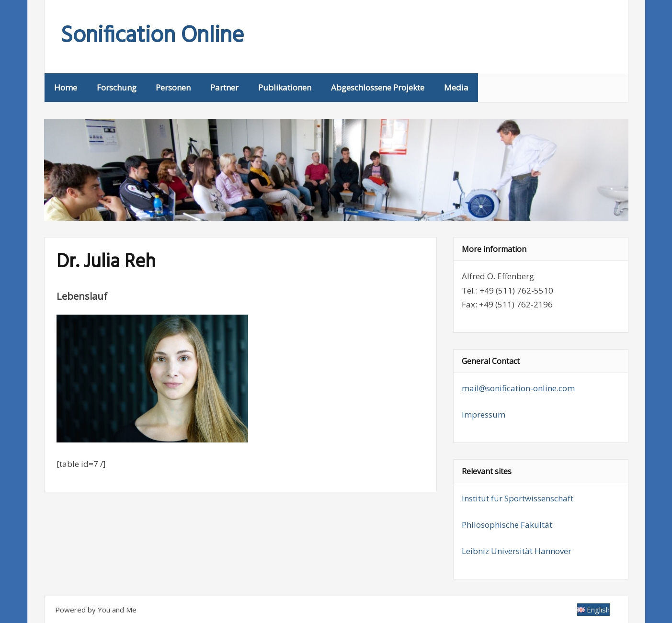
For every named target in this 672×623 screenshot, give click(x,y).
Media (456, 87)
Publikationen (285, 87)
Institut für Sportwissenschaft (518, 498)
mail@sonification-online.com (518, 388)
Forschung (117, 87)
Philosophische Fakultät (507, 525)
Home (66, 87)
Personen (173, 87)
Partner (224, 87)
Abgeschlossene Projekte (378, 87)
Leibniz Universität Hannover (517, 551)
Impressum (484, 414)
